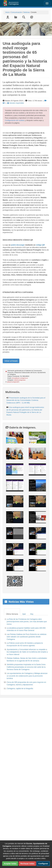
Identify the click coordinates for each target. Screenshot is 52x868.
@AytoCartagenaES (13, 382)
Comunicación (16, 12)
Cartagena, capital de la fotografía (20, 688)
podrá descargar (18, 245)
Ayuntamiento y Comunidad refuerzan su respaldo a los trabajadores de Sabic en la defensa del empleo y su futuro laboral (27, 652)
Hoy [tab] (32, 614)
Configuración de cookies (15, 120)
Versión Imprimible (16, 103)
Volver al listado (11, 361)
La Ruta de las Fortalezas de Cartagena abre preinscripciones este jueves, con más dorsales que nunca (27, 622)
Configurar (43, 864)
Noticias (26, 12)
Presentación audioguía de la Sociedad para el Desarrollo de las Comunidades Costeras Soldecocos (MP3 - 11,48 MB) (26, 400)
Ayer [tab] (24, 614)
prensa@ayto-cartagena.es (20, 378)
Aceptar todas (10, 864)
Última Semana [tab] (12, 614)
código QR (40, 245)
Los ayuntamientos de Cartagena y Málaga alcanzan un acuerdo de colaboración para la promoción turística (27, 676)
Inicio (7, 12)
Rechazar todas (27, 864)
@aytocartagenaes (20, 380)
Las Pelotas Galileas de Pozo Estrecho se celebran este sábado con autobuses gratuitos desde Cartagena (27, 637)
